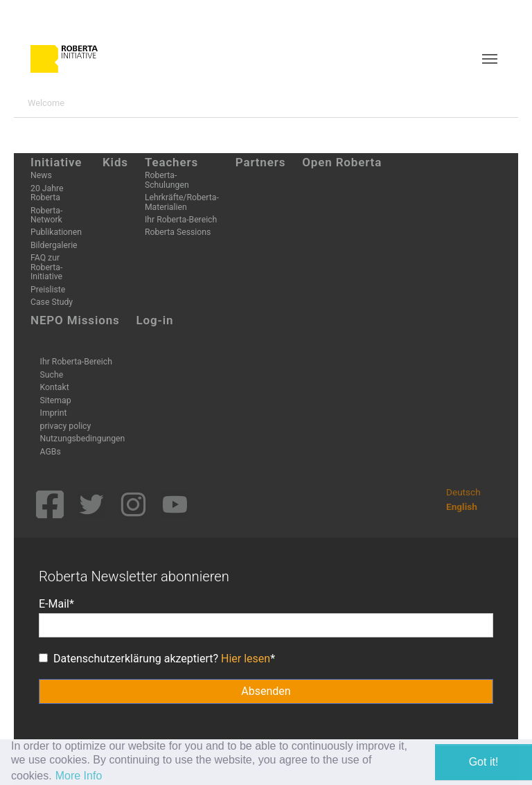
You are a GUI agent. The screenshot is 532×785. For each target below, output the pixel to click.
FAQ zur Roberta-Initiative (46, 267)
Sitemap (56, 400)
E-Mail (54, 604)
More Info (79, 776)
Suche (52, 375)
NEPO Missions (75, 320)
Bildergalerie (54, 245)
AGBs (51, 452)
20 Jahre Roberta (47, 193)
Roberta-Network (46, 215)
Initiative (56, 162)
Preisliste (48, 290)
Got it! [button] (484, 762)
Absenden (266, 691)
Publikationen (56, 232)
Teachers (171, 162)
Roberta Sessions (178, 232)
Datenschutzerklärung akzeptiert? (154, 659)
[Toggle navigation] (490, 59)
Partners (261, 162)
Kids (115, 162)
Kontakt (55, 387)
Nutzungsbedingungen (83, 439)
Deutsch (463, 492)
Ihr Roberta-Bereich (181, 220)
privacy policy (66, 426)
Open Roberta (342, 162)
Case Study (52, 302)
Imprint (54, 413)
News (41, 175)
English (462, 506)
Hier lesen (246, 659)
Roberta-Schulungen (167, 180)
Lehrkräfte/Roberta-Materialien (182, 202)
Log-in (155, 320)
